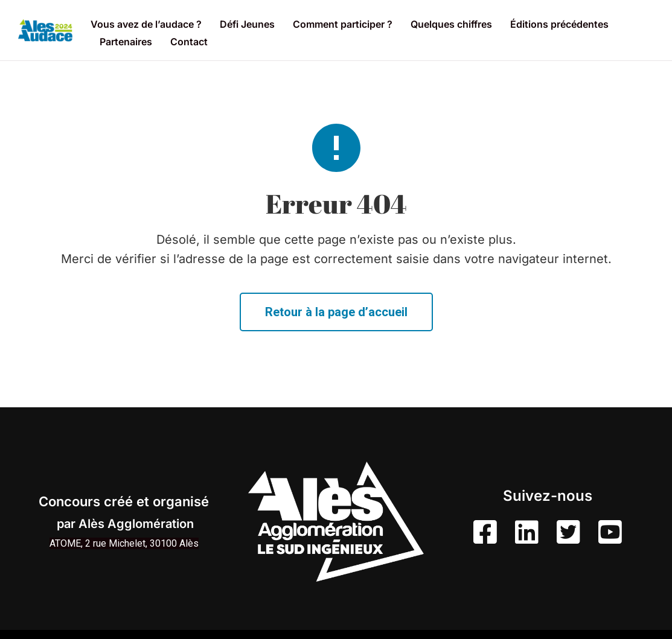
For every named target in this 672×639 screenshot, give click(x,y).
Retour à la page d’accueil (336, 312)
